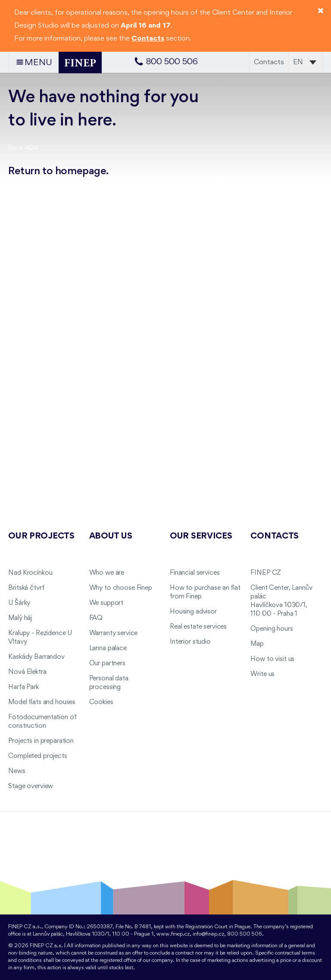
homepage (81, 171)
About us (111, 536)
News (17, 771)
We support (106, 603)
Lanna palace (108, 648)
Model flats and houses (42, 702)
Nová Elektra (27, 672)
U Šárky (19, 603)
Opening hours (272, 629)
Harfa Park (23, 687)
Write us (262, 674)
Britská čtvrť (26, 588)
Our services (201, 536)
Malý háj (20, 618)
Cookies (101, 702)
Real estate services (198, 627)
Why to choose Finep (121, 588)
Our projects (41, 536)
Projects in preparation (41, 741)
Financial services (195, 573)
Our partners (107, 664)
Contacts (269, 62)
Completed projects (37, 756)
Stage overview (31, 786)
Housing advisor (193, 612)
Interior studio (190, 642)
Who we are (107, 573)
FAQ (96, 618)
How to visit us (272, 659)
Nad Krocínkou (30, 573)
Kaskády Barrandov (36, 657)
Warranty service (114, 633)
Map (257, 644)
